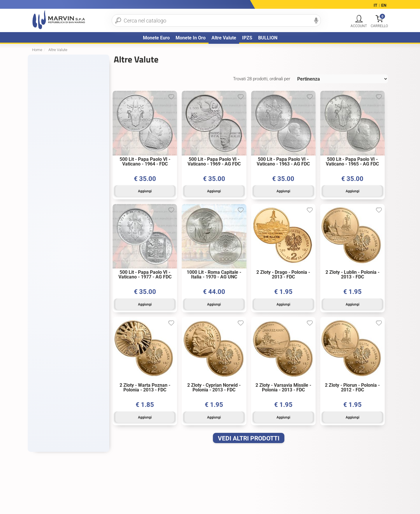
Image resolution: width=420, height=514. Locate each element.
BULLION (268, 38)
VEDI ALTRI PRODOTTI (249, 435)
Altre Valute (224, 38)
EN (384, 5)
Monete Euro (156, 38)
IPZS (247, 38)
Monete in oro (191, 38)
